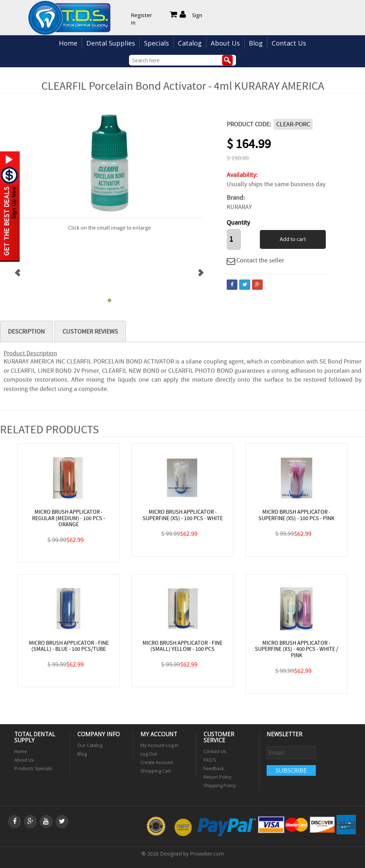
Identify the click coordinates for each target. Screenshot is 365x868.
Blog (256, 43)
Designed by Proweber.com (192, 854)
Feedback (214, 768)
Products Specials (33, 768)
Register (142, 15)
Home (68, 43)
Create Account (157, 762)
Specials (156, 43)
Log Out (149, 754)
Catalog (190, 43)
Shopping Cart (156, 771)
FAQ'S (210, 760)
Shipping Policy (220, 786)
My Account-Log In (160, 745)
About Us (225, 43)
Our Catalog (90, 745)
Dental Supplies (111, 43)
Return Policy (217, 777)
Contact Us (289, 43)
